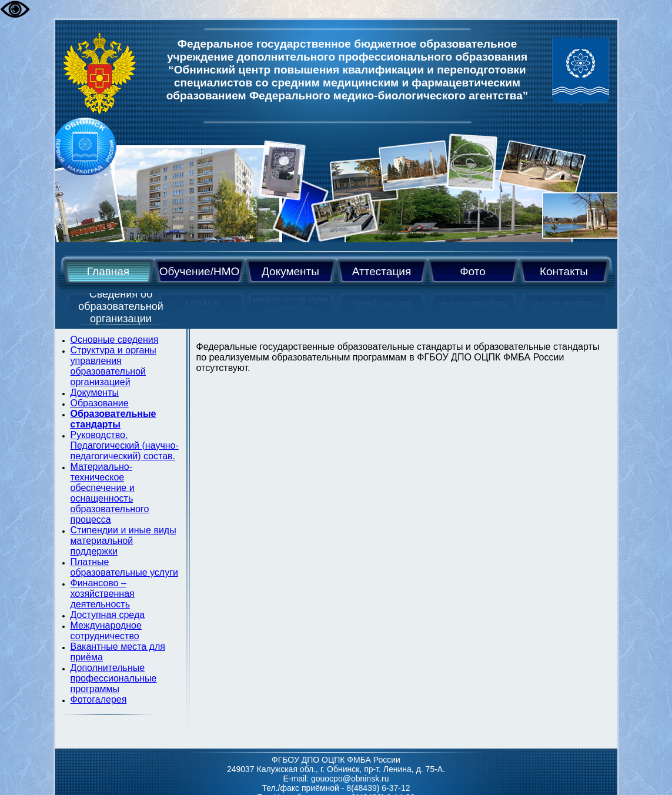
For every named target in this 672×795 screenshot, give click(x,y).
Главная (108, 271)
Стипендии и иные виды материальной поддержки (123, 541)
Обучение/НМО (200, 271)
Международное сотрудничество (106, 631)
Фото (473, 271)
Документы (290, 271)
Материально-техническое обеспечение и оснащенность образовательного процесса (110, 493)
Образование (100, 403)
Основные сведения (115, 340)
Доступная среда (108, 615)
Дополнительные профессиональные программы (114, 678)
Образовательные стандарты (113, 419)
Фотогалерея (99, 699)
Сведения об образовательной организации (121, 306)
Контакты (564, 271)
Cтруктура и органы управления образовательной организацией (113, 366)
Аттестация (382, 271)
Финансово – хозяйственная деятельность (103, 594)
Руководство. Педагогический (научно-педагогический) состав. (125, 445)
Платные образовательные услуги (124, 567)
